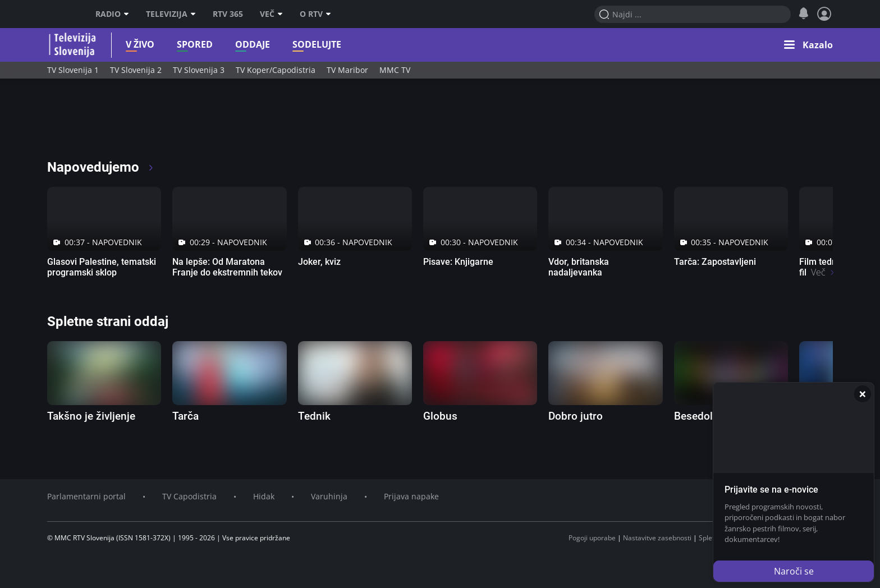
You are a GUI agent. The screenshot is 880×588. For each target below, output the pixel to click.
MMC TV (395, 70)
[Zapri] (863, 394)
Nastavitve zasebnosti (657, 538)
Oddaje (244, 45)
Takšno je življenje (91, 416)
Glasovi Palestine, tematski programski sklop (102, 267)
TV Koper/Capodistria (276, 70)
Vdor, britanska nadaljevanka (579, 267)
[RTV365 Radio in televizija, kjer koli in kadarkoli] (149, 123)
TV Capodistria (189, 496)
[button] (808, 45)
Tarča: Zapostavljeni (715, 262)
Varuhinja (329, 496)
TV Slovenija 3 (199, 70)
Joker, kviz (319, 262)
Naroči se (794, 571)
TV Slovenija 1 (73, 70)
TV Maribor (347, 70)
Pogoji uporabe (592, 538)
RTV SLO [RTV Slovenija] (61, 14)
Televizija (171, 14)
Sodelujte (308, 45)
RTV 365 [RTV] (228, 14)
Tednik (314, 416)
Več (271, 14)
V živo (132, 45)
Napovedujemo (101, 167)
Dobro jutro (576, 416)
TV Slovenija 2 (136, 70)
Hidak (264, 496)
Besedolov (699, 416)
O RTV (315, 14)
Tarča (185, 416)
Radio (112, 14)
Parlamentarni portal (86, 496)
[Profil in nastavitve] (824, 14)
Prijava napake (411, 496)
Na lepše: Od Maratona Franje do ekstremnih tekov (227, 267)
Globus (440, 416)
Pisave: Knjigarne (458, 262)
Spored (186, 45)
